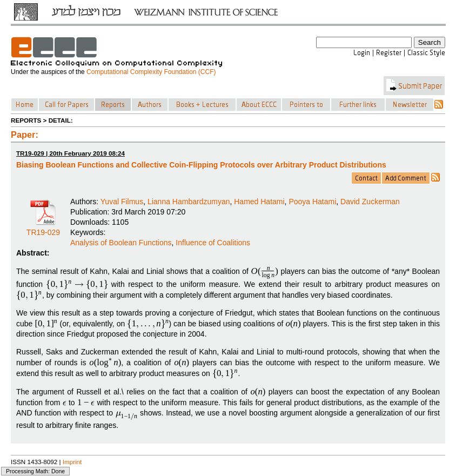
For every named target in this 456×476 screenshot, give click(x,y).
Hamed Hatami (259, 202)
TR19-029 (43, 229)
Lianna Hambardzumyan (189, 202)
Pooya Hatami (312, 202)
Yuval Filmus (122, 202)
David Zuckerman (370, 202)
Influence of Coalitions (213, 243)
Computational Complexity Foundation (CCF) (151, 72)
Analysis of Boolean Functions (121, 243)
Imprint (72, 462)
